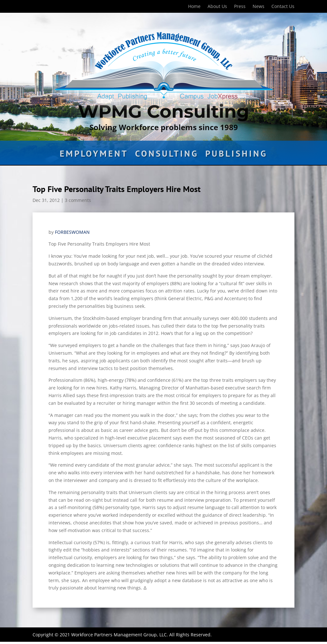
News (259, 7)
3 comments (78, 200)
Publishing (236, 155)
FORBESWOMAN (72, 232)
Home (194, 7)
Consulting (167, 155)
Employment (94, 155)
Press (240, 7)
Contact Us (283, 7)
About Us (217, 7)
